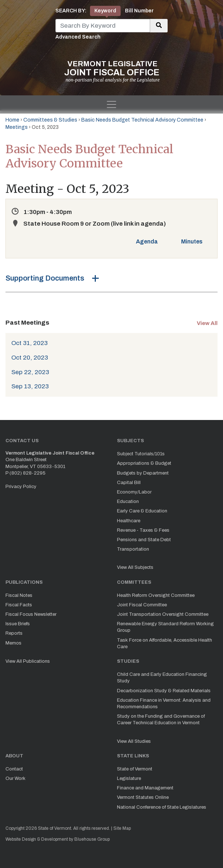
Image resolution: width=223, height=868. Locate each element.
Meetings (17, 127)
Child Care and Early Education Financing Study (162, 678)
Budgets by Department (143, 473)
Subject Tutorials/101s (141, 454)
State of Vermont (135, 769)
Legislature (129, 778)
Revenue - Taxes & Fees (143, 530)
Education (128, 502)
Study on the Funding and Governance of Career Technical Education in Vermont (161, 720)
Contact (14, 769)
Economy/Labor (134, 492)
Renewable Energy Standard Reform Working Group (165, 627)
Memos (13, 643)
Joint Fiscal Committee (142, 605)
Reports (14, 633)
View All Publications (28, 661)
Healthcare (129, 521)
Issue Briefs (18, 624)
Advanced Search (78, 37)
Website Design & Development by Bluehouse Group (58, 839)
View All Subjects (135, 567)
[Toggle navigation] (111, 104)
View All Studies (134, 741)
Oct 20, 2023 (30, 358)
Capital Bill (129, 483)
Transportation (133, 549)
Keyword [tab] (105, 11)
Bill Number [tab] (139, 11)
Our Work (15, 778)
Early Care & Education (142, 511)
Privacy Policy (21, 487)
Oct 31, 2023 (30, 343)
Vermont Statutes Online (143, 797)
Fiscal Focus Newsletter (31, 614)
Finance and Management (145, 788)
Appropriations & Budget (144, 463)
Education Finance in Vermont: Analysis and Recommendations (164, 703)
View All (207, 323)
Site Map (122, 828)
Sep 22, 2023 (30, 372)
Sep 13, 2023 (30, 386)
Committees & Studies (50, 120)
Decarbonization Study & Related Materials (164, 691)
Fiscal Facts (19, 605)
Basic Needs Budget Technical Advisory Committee (142, 120)
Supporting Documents (45, 278)
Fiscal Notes (19, 595)
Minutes (192, 241)
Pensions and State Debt (144, 540)
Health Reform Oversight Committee (156, 595)
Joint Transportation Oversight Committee (163, 614)
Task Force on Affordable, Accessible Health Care (165, 643)
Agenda (147, 241)
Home (12, 120)
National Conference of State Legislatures (162, 807)
